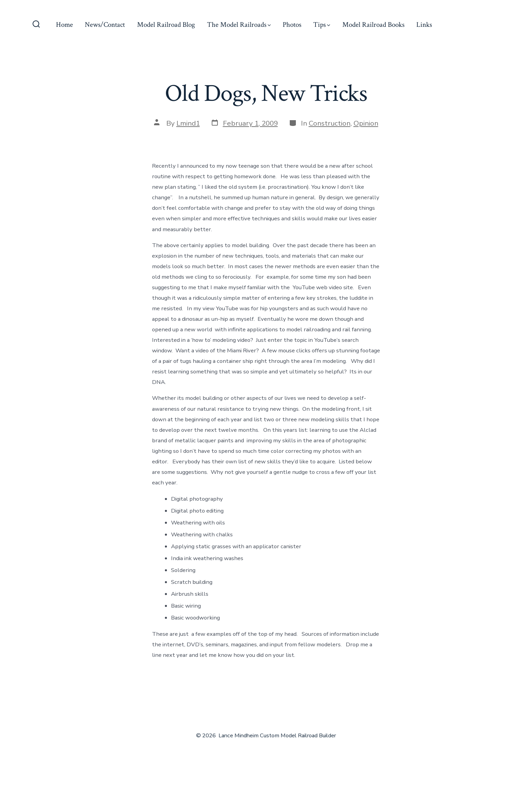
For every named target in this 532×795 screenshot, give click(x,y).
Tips (322, 25)
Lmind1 (188, 123)
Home (64, 25)
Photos (292, 25)
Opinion (366, 123)
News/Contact (105, 25)
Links (424, 25)
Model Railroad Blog (166, 25)
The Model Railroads (239, 25)
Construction (330, 123)
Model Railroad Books (373, 25)
